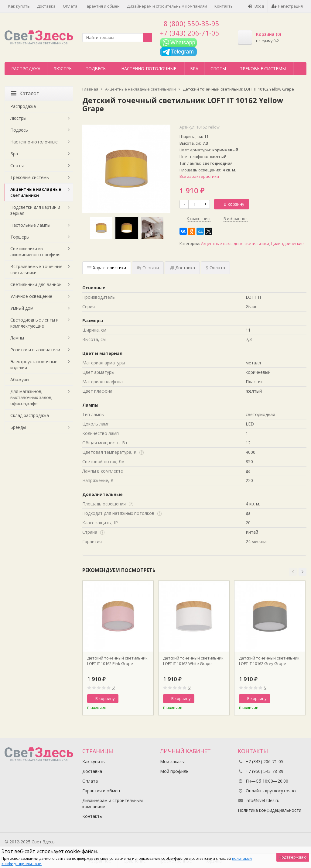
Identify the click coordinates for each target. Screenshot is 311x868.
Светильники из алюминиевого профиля (35, 251)
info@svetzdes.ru (263, 800)
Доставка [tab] (182, 268)
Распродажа (26, 69)
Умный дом (22, 308)
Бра (194, 69)
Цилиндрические (287, 244)
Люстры (63, 69)
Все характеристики (199, 176)
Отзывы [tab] (148, 268)
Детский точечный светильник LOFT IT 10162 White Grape (193, 661)
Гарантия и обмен (102, 6)
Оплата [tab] (215, 268)
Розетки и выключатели (35, 350)
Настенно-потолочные (149, 69)
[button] (293, 572)
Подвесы (96, 69)
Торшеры (20, 237)
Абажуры (20, 379)
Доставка (46, 6)
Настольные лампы (30, 225)
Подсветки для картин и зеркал (35, 210)
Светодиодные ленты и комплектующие (34, 323)
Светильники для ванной (36, 284)
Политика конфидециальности (270, 810)
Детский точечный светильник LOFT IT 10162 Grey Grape (269, 661)
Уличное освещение (31, 296)
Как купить (19, 6)
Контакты (224, 6)
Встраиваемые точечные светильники (36, 269)
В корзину (231, 204)
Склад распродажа (30, 415)
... (300, 69)
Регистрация (287, 6)
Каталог (25, 93)
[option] (101, 228)
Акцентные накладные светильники (235, 244)
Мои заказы (172, 761)
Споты (218, 69)
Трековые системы (263, 69)
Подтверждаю (293, 857)
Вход (256, 6)
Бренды (18, 427)
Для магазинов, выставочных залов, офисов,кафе (31, 397)
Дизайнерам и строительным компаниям (167, 6)
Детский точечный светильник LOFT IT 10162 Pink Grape (117, 661)
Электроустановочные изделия (34, 365)
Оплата (70, 6)
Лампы (17, 338)
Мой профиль (174, 771)
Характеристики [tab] (107, 268)
